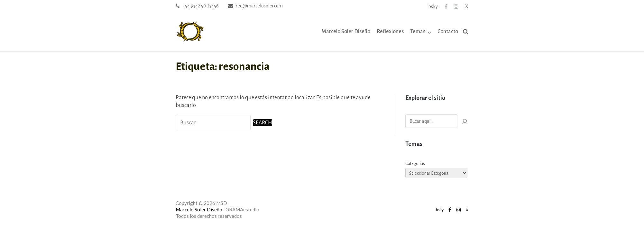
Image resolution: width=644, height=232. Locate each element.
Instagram (456, 6)
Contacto (448, 32)
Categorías (415, 164)
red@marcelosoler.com (259, 6)
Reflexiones (390, 32)
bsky (433, 6)
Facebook (446, 6)
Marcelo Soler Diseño (346, 32)
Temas (418, 32)
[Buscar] (465, 121)
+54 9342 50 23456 (201, 6)
